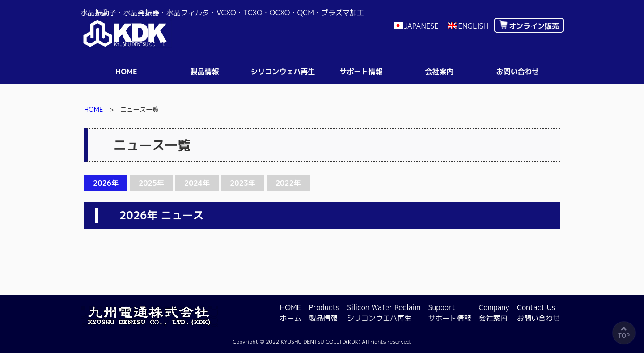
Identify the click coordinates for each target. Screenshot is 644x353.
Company (494, 313)
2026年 (106, 183)
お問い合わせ (517, 72)
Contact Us (538, 313)
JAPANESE (421, 26)
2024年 (197, 183)
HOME (126, 72)
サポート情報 (361, 72)
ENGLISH (473, 26)
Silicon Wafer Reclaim (384, 313)
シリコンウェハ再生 (283, 72)
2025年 (151, 183)
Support (449, 313)
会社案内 (439, 72)
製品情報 (204, 72)
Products (324, 313)
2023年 (243, 183)
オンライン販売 (534, 26)
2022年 (288, 183)
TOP (624, 336)
